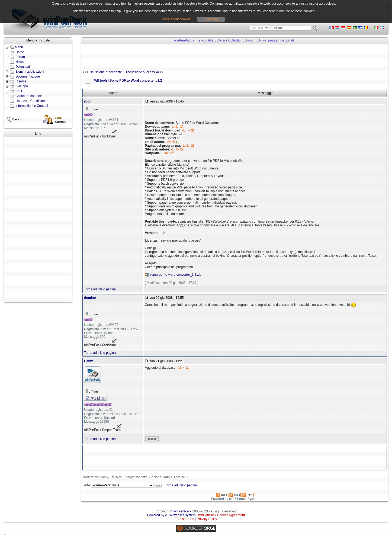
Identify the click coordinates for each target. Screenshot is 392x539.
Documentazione (28, 76)
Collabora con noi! (29, 96)
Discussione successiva (142, 72)
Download (23, 67)
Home (20, 52)
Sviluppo (22, 86)
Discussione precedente (105, 72)
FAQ (19, 91)
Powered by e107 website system (171, 515)
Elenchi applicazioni (30, 72)
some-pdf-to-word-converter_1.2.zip (176, 275)
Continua (211, 19)
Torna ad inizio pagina (100, 289)
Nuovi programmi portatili (277, 40)
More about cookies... (178, 19)
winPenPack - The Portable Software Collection (208, 40)
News (20, 62)
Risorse (21, 81)
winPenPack (182, 511)
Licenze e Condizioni (30, 101)
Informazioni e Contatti (32, 106)
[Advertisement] (38, 220)
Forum (20, 57)
